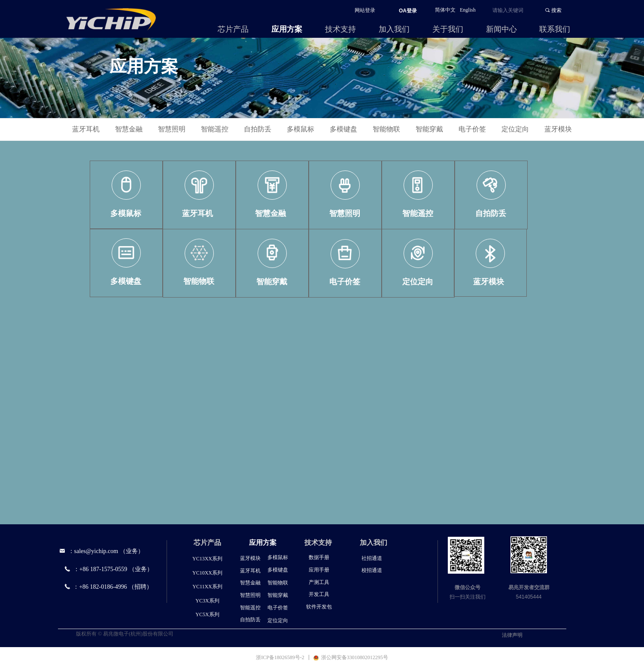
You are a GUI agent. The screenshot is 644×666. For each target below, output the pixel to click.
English (468, 10)
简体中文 (445, 10)
